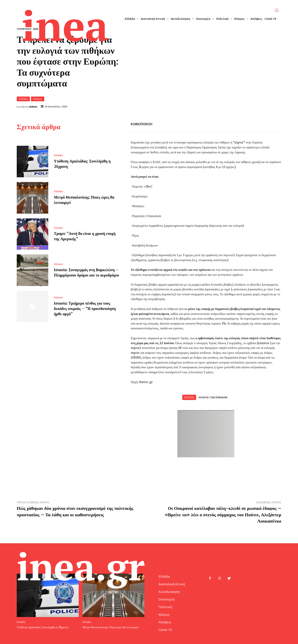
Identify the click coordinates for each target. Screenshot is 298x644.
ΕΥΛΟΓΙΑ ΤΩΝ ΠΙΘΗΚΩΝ (213, 397)
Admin (33, 107)
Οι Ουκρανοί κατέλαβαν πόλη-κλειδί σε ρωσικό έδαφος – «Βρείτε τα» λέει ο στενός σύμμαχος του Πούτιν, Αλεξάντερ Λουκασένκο (223, 515)
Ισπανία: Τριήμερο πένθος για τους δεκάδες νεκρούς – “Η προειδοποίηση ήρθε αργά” (85, 309)
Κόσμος (38, 99)
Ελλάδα (23, 99)
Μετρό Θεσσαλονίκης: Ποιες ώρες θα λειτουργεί (111, 627)
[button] (277, 10)
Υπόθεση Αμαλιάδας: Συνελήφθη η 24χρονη (43, 627)
